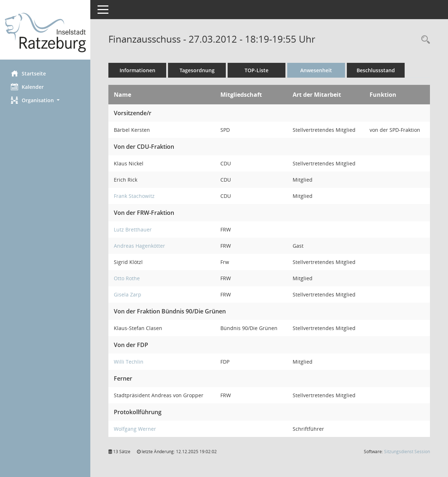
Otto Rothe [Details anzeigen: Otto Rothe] (127, 278)
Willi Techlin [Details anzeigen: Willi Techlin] (129, 362)
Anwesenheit (316, 70)
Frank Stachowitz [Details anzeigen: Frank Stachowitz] (134, 196)
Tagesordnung (197, 70)
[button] (45, 100)
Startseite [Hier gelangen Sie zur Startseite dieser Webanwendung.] (28, 73)
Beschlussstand (376, 70)
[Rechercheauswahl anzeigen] (424, 40)
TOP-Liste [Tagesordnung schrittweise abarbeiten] (257, 70)
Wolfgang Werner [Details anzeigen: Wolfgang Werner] (135, 429)
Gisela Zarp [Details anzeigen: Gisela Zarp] (128, 294)
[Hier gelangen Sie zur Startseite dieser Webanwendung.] (45, 32)
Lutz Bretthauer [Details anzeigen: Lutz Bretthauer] (133, 229)
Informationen (137, 70)
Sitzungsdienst (407, 452)
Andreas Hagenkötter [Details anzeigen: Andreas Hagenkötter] (139, 246)
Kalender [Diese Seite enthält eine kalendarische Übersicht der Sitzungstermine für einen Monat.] (27, 87)
